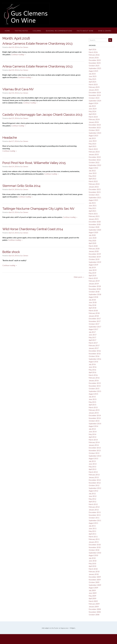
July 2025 (92, 74)
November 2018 (95, 289)
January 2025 (94, 90)
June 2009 (93, 593)
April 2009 (93, 598)
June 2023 (93, 141)
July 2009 (92, 590)
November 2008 (95, 612)
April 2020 (93, 243)
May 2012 (92, 499)
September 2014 (95, 424)
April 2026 (93, 49)
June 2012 (93, 496)
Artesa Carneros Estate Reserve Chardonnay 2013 (37, 44)
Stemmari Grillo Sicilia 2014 (21, 186)
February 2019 (94, 281)
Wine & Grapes (105, 31)
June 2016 (93, 367)
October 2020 (94, 227)
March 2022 (93, 181)
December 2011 (95, 512)
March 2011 (93, 537)
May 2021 (92, 208)
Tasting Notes (21, 31)
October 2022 (94, 162)
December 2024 (95, 92)
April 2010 (93, 566)
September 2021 (95, 197)
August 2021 (93, 200)
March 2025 (93, 84)
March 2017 (93, 343)
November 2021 (95, 192)
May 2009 (92, 596)
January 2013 (94, 477)
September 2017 (95, 327)
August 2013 (93, 458)
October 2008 (94, 615)
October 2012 (94, 485)
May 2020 (92, 241)
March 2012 (93, 504)
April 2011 (93, 534)
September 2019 (95, 262)
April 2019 (93, 275)
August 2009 (93, 588)
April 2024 (93, 114)
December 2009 (95, 577)
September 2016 (95, 359)
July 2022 (92, 171)
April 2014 (93, 437)
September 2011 (95, 520)
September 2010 (95, 553)
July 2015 (92, 397)
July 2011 (92, 526)
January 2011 (94, 542)
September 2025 (95, 68)
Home (7, 31)
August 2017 (93, 329)
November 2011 (95, 515)
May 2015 (92, 402)
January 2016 (94, 380)
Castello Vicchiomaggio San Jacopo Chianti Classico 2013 (42, 115)
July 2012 (92, 494)
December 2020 (95, 222)
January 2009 (94, 607)
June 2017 (93, 335)
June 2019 (93, 270)
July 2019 (92, 267)
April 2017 (93, 340)
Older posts (79, 277)
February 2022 (94, 184)
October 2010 (94, 550)
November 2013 (95, 450)
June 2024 (93, 109)
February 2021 (94, 216)
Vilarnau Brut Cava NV (18, 89)
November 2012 (95, 483)
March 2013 (93, 472)
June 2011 (93, 528)
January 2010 (94, 574)
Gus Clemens (24, 47)
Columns (37, 31)
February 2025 (94, 87)
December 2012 (95, 480)
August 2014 (93, 426)
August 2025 (93, 71)
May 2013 (92, 467)
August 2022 (93, 168)
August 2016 (93, 362)
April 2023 (93, 146)
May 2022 (92, 176)
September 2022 (95, 165)
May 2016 (92, 370)
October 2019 (94, 259)
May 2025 (92, 79)
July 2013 (92, 461)
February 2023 (94, 152)
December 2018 (95, 286)
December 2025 (95, 60)
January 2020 (94, 251)
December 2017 (95, 319)
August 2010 (93, 555)
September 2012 (95, 488)
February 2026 (94, 55)
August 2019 (93, 265)
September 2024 (95, 101)
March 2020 (93, 246)
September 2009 (95, 585)
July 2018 (92, 300)
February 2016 (94, 378)
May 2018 (92, 305)
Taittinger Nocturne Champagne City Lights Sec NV (38, 209)
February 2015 (94, 410)
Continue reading (18, 54)
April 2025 (93, 82)
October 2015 (94, 389)
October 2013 (94, 453)
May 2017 (92, 337)
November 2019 (95, 257)
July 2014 (92, 429)
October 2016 (94, 356)
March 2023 (93, 149)
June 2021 (93, 206)
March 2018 (93, 311)
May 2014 (92, 434)
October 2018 (94, 292)
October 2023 (94, 130)
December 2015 (95, 383)
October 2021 (94, 195)
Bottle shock (11, 252)
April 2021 (93, 211)
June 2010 (93, 561)
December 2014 (95, 415)
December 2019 (95, 254)
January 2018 (94, 316)
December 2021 (95, 189)
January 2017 (94, 348)
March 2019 (93, 278)
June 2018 (93, 302)
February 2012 (94, 507)
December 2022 (95, 157)
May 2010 (92, 563)
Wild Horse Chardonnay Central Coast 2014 (33, 229)
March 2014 (93, 440)
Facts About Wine (85, 31)
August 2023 (93, 136)
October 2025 (94, 66)
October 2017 (94, 324)
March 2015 (93, 407)
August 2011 (93, 523)
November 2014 (95, 418)
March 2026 (93, 52)
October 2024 (94, 98)
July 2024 (92, 106)
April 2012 (93, 502)
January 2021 (94, 219)
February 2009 (94, 604)
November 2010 (95, 547)
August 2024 (93, 103)
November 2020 (95, 224)
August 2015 (93, 394)
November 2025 (95, 63)
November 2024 (95, 95)
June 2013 (93, 464)
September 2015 (95, 391)
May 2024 (92, 111)
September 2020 (95, 230)
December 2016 (95, 351)
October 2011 (94, 518)
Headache (10, 138)
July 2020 (92, 235)
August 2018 (93, 297)
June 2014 (93, 432)
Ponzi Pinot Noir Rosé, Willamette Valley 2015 (34, 163)
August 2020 (93, 232)
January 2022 (94, 187)
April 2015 (93, 405)
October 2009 (94, 582)
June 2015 (93, 399)
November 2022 (95, 160)
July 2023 (92, 138)
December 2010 (95, 545)
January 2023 (94, 154)
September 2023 (95, 133)
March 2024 (93, 117)
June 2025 (93, 76)
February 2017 (94, 345)
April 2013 (93, 469)
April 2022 (93, 179)
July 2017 (92, 332)
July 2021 (92, 203)
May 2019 (92, 273)
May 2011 (92, 531)
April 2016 (93, 372)
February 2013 (94, 475)
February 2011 (94, 539)
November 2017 (95, 321)
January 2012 (94, 510)
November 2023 (95, 128)
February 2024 (94, 119)
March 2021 (93, 214)
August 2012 (93, 491)
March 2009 (93, 601)
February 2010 (94, 572)
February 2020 (94, 249)
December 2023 (95, 125)
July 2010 (92, 558)
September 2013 (95, 456)
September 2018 (95, 294)
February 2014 (94, 442)
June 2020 (93, 238)
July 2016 (92, 364)
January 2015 (94, 413)
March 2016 (93, 375)
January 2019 (94, 284)
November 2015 (95, 386)
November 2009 (95, 580)
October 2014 (94, 421)
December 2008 (95, 609)
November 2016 (95, 354)
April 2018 (93, 308)
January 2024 (94, 122)
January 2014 (94, 445)
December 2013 (95, 448)
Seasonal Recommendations (59, 31)
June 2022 (93, 173)
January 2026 (94, 58)
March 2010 (93, 569)
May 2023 (92, 144)
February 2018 (94, 313)
